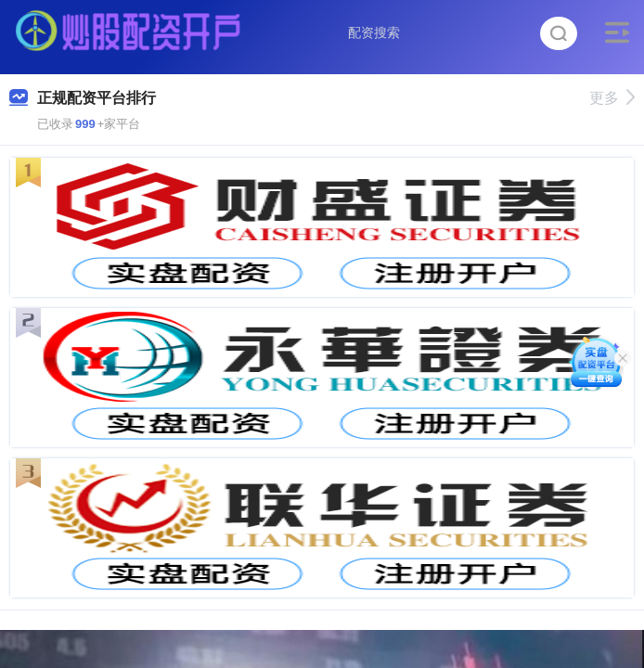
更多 (612, 98)
